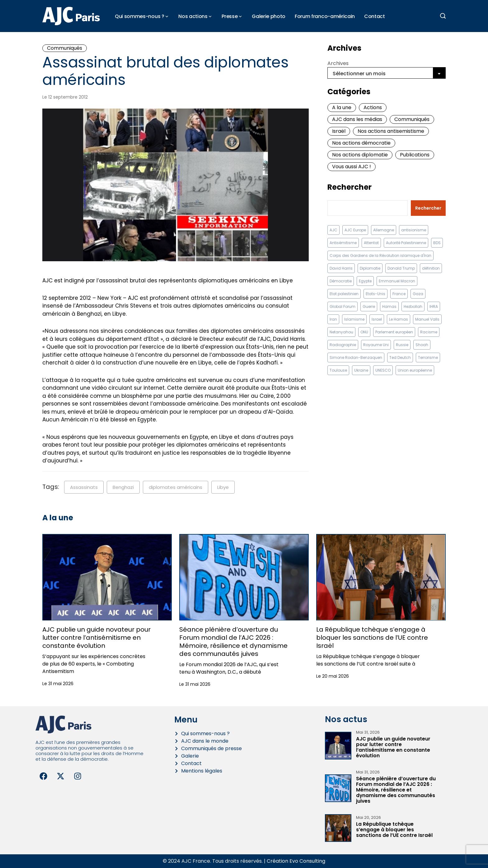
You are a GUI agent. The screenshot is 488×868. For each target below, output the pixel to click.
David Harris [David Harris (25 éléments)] (341, 268)
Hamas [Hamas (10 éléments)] (389, 306)
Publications (415, 155)
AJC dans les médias (357, 119)
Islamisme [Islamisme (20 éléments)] (354, 319)
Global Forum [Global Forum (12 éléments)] (343, 306)
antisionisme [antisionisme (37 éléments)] (414, 230)
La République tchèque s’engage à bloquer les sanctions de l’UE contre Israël (372, 638)
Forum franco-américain (325, 16)
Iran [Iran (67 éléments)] (333, 319)
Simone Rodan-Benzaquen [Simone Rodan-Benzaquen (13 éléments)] (356, 357)
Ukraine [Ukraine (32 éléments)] (361, 370)
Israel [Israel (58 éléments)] (377, 319)
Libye (223, 487)
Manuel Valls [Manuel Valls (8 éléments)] (427, 319)
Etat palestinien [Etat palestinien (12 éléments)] (344, 294)
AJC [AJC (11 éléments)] (333, 230)
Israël (339, 131)
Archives (338, 63)
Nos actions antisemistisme (391, 131)
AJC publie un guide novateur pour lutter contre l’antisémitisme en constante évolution (96, 638)
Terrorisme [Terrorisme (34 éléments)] (428, 357)
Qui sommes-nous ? (140, 16)
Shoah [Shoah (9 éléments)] (422, 345)
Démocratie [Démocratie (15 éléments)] (341, 281)
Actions (373, 107)
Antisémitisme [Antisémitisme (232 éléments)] (343, 243)
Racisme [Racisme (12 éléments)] (429, 332)
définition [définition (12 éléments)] (431, 268)
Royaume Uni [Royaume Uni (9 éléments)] (376, 345)
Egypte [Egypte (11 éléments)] (365, 281)
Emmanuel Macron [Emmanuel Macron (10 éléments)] (397, 281)
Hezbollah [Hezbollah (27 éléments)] (413, 306)
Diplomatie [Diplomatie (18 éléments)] (370, 268)
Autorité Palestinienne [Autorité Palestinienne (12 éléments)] (406, 243)
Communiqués (65, 48)
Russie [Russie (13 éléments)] (402, 345)
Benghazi (123, 487)
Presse (230, 16)
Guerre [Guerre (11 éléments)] (369, 306)
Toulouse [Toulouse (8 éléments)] (338, 370)
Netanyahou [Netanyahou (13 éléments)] (341, 332)
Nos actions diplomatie (360, 155)
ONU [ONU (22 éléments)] (364, 332)
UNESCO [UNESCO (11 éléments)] (383, 370)
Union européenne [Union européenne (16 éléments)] (415, 370)
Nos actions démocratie (361, 143)
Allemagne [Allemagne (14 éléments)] (384, 230)
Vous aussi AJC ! (352, 167)
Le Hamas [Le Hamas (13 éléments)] (399, 319)
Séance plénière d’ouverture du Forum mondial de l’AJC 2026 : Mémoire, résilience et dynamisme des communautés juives (233, 642)
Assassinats (84, 487)
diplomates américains (176, 487)
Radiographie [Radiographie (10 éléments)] (343, 345)
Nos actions (193, 16)
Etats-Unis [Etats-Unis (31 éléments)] (375, 294)
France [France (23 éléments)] (399, 294)
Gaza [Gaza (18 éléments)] (418, 294)
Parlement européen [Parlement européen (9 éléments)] (394, 332)
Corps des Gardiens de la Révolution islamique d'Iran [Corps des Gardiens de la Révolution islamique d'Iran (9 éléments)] (380, 255)
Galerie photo (269, 16)
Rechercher (350, 187)
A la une (342, 107)
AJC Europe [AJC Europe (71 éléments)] (355, 230)
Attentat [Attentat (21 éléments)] (371, 243)
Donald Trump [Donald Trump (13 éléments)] (401, 268)
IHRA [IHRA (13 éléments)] (434, 306)
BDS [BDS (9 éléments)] (437, 243)
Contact (375, 16)
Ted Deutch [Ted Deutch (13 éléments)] (400, 357)
